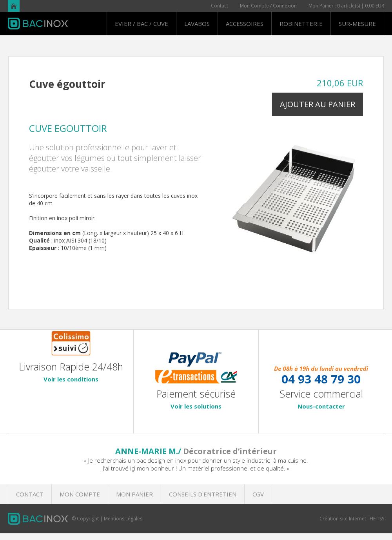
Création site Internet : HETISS (352, 519)
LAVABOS (197, 24)
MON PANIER (134, 494)
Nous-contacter (321, 406)
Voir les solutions (196, 406)
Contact (220, 6)
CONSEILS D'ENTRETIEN (203, 494)
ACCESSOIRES (245, 24)
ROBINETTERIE (301, 24)
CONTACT (30, 494)
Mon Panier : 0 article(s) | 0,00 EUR (346, 6)
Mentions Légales (123, 519)
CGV (258, 494)
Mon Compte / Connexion (268, 6)
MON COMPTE (80, 494)
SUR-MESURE (357, 24)
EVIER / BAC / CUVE (142, 24)
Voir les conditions (71, 379)
